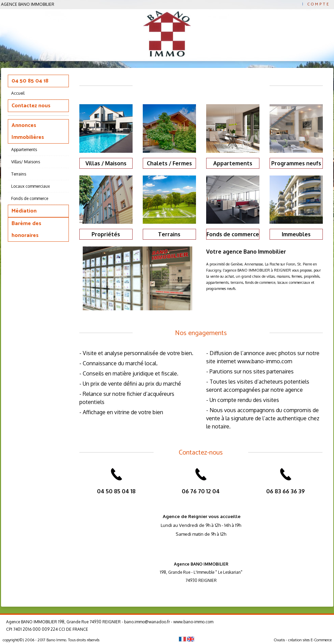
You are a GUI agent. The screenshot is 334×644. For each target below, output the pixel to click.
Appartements (24, 150)
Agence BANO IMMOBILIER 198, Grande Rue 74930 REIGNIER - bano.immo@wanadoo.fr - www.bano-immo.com (110, 622)
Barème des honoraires (26, 229)
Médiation (24, 211)
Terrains (19, 174)
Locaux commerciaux (31, 186)
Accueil (18, 93)
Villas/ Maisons (26, 162)
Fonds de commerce (30, 198)
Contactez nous (31, 106)
